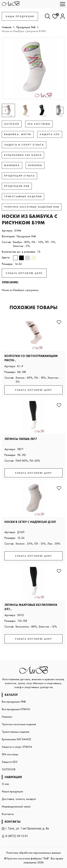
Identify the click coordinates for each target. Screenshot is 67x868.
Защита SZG (10, 762)
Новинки (7, 717)
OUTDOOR (9, 769)
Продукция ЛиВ (26, 27)
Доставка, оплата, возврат (19, 799)
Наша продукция (12, 791)
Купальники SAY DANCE (16, 739)
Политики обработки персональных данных (34, 853)
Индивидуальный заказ (16, 806)
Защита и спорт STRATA (17, 747)
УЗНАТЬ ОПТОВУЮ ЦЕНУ (24, 273)
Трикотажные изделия (16, 732)
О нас (5, 784)
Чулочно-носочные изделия (19, 724)
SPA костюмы (10, 754)
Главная (7, 27)
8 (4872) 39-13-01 (15, 836)
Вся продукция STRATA (16, 709)
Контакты (8, 814)
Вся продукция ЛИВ (14, 702)
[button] (60, 110)
